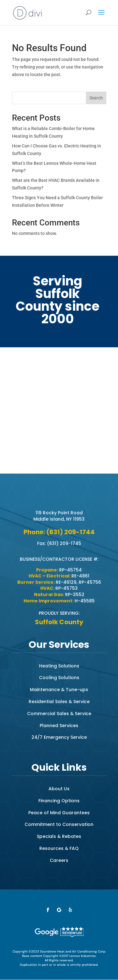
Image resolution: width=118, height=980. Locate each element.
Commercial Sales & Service (59, 714)
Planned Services (59, 726)
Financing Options (59, 801)
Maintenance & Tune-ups (59, 690)
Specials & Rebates (59, 836)
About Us (59, 789)
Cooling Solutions (59, 678)
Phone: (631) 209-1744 (59, 532)
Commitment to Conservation (59, 824)
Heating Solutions (59, 666)
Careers (59, 860)
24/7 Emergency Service (59, 737)
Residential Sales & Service (59, 702)
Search (96, 98)
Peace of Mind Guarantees (59, 813)
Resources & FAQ (59, 848)
